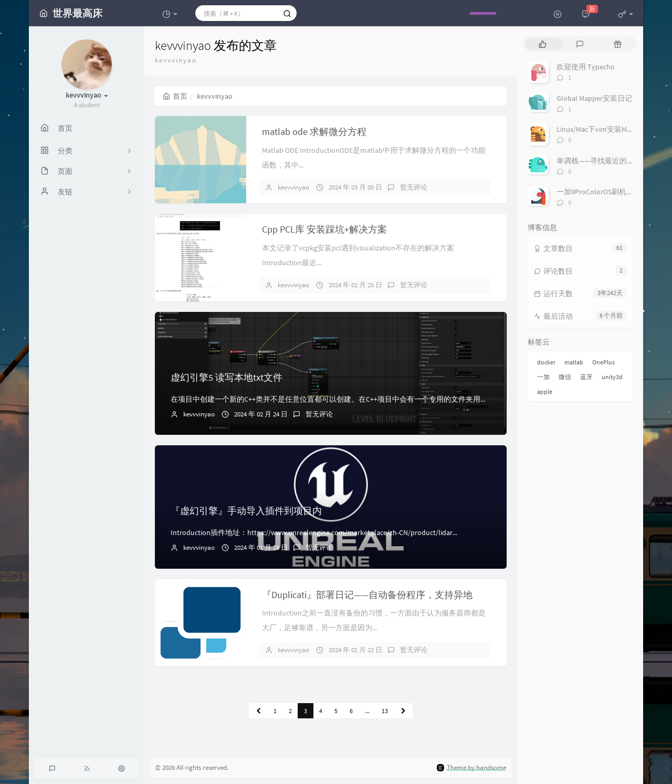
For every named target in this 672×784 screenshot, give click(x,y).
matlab (574, 362)
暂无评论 (414, 187)
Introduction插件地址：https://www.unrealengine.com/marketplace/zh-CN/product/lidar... (314, 532)
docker (546, 362)
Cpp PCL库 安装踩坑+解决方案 (324, 229)
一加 (543, 377)
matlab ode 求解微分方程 (314, 132)
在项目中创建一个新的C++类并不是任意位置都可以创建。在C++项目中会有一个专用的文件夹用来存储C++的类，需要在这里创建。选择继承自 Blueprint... (419, 399)
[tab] (543, 44)
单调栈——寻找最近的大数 (599, 161)
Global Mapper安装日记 (594, 98)
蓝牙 (586, 377)
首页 (175, 96)
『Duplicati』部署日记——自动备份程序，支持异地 (367, 595)
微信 (565, 377)
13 (385, 711)
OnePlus (603, 362)
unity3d (612, 377)
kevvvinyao (293, 187)
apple (545, 391)
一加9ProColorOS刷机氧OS (599, 192)
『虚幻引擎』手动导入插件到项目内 (246, 511)
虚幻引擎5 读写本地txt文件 (227, 377)
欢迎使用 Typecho (586, 67)
